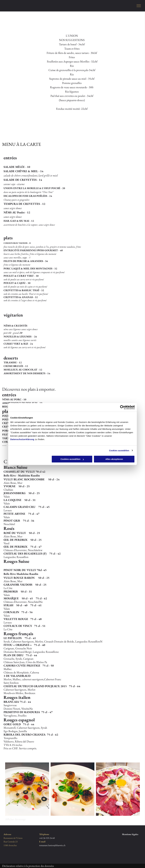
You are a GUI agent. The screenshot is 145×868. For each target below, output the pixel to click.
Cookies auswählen (119, 450)
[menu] (139, 6)
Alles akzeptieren (114, 459)
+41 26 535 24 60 (47, 838)
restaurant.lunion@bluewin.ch (52, 845)
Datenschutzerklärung (22, 439)
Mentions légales (130, 834)
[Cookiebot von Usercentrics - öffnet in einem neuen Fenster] (122, 407)
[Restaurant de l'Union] (27, 789)
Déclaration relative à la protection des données (28, 866)
